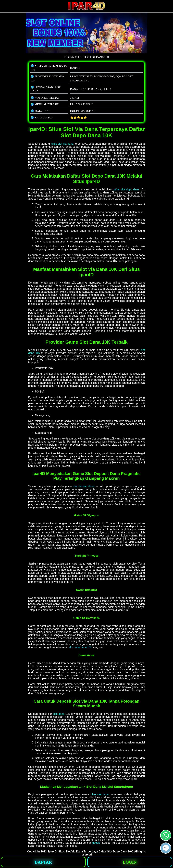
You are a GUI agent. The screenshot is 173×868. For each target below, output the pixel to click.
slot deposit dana (84, 486)
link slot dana (100, 794)
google (96, 843)
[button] (166, 848)
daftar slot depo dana (126, 190)
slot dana (59, 714)
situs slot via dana (62, 144)
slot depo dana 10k (80, 647)
